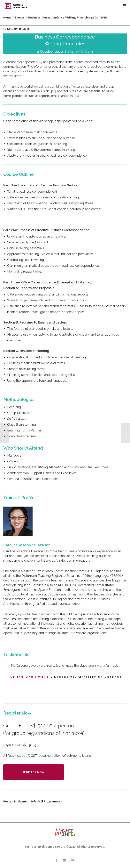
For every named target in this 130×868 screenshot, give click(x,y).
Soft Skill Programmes (46, 801)
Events (23, 801)
